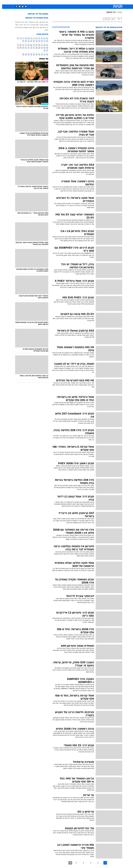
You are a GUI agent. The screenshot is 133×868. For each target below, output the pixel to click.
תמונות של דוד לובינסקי (36, 14)
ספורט (102, 2)
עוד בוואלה (42, 59)
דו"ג (27, 25)
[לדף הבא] (68, 863)
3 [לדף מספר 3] (89, 863)
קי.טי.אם (43, 27)
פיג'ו (45, 22)
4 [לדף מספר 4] (81, 863)
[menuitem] (108, 2)
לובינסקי (16, 22)
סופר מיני (22, 22)
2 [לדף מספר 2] (96, 863)
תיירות (54, 2)
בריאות (61, 2)
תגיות (118, 12)
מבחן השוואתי (26, 27)
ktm (35, 25)
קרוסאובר (30, 22)
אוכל (68, 2)
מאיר (15, 25)
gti (32, 27)
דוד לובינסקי (109, 12)
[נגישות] (3, 2)
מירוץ (35, 27)
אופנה (37, 2)
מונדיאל (95, 2)
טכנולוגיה (45, 2)
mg (39, 27)
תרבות (87, 2)
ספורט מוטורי (42, 25)
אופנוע (31, 25)
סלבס (80, 2)
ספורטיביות (17, 27)
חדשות (110, 2)
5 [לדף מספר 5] (74, 863)
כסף (74, 2)
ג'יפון (35, 22)
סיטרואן (40, 22)
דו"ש (23, 25)
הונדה (19, 25)
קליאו (44, 30)
